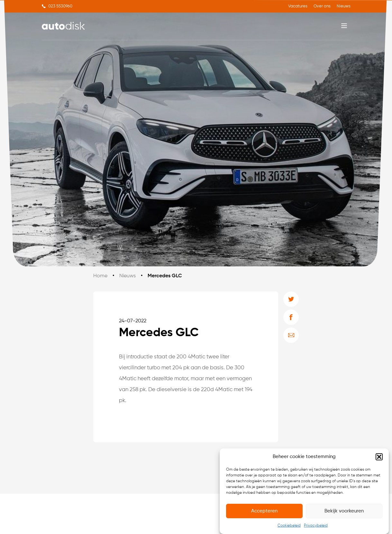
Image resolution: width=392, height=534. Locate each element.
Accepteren (264, 511)
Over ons (322, 6)
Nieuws (344, 6)
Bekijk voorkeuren (344, 511)
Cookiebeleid (289, 526)
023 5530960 (60, 6)
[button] (379, 457)
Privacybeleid (316, 526)
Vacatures (298, 6)
